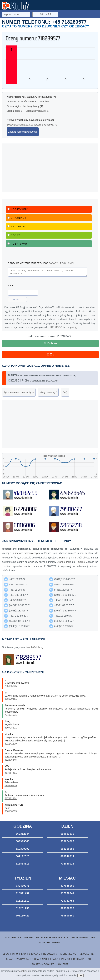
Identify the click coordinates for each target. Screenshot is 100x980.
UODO (59, 328)
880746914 (67, 857)
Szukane (35, 955)
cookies (23, 971)
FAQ (65, 393)
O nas (10, 960)
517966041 (67, 894)
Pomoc (66, 960)
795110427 (23, 917)
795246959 (11, 786)
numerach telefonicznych (26, 554)
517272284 (11, 799)
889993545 (23, 842)
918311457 (23, 894)
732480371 (23, 887)
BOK (90, 960)
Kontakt (63, 965)
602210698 (67, 850)
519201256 (23, 909)
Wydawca (23, 960)
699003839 (67, 835)
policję (74, 328)
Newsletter (87, 955)
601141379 (11, 745)
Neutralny (17, 226)
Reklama (79, 960)
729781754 (67, 902)
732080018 (67, 865)
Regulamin (50, 955)
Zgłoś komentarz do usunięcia (19, 393)
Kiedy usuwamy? (48, 393)
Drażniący (17, 218)
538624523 (67, 842)
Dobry (14, 235)
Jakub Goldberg (35, 648)
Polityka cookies (43, 965)
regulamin (67, 263)
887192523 (23, 857)
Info (15, 955)
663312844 (23, 835)
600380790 (67, 909)
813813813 (23, 865)
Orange (61, 563)
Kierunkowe (68, 955)
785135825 (11, 687)
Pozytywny (18, 244)
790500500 (67, 917)
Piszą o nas (39, 960)
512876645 (11, 761)
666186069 (11, 812)
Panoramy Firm (68, 559)
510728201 (11, 729)
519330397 (23, 850)
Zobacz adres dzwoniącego (23, 132)
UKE (51, 328)
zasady (53, 263)
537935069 (67, 887)
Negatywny (18, 209)
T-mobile (80, 563)
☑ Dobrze (50, 344)
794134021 (11, 716)
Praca (54, 960)
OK (80, 975)
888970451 (11, 700)
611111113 (23, 902)
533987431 (11, 774)
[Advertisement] (50, 168)
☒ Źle (50, 356)
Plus (69, 563)
